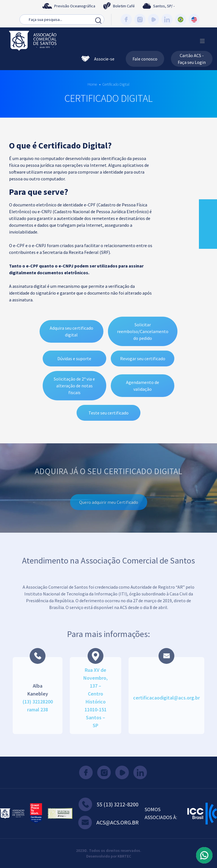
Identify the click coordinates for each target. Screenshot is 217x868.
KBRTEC (124, 856)
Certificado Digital (116, 84)
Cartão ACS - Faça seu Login (192, 59)
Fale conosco (145, 59)
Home (92, 84)
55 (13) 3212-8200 (108, 804)
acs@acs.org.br (108, 822)
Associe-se (98, 59)
